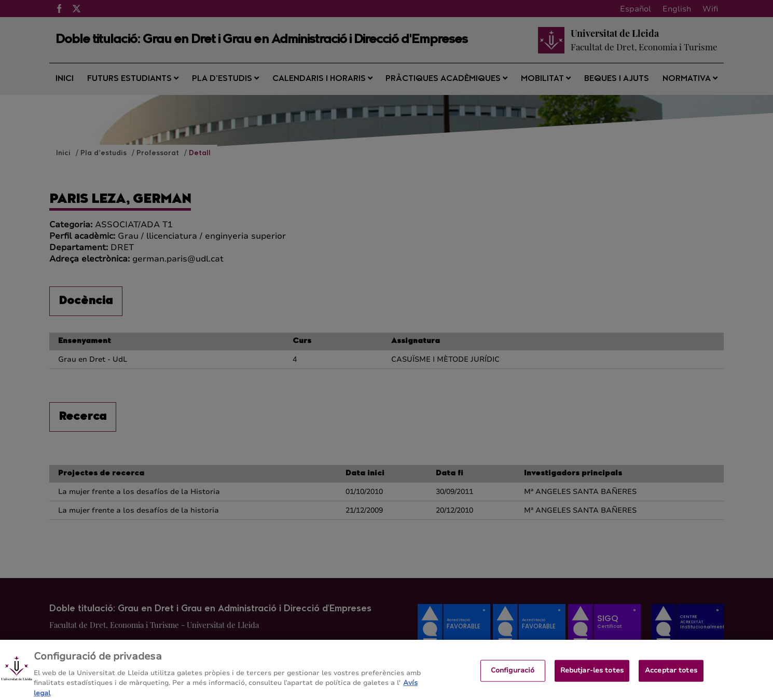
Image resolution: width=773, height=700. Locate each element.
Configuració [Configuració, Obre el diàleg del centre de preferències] (513, 675)
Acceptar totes (671, 675)
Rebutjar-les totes (592, 675)
